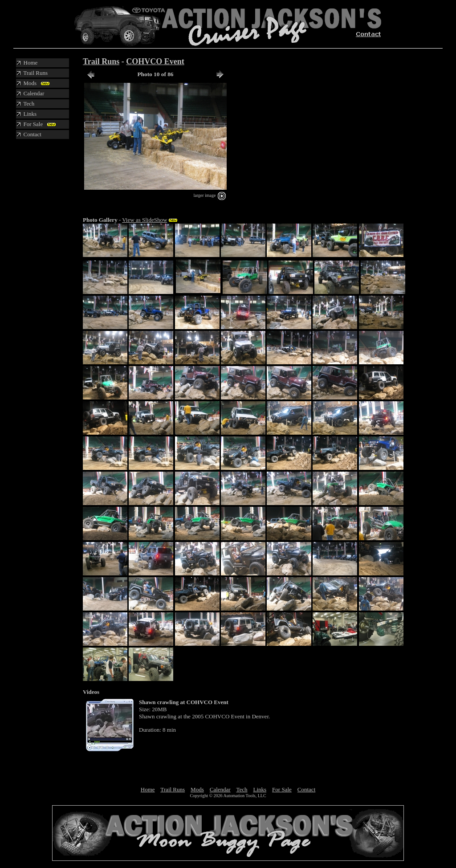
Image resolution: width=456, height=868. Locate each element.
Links (260, 789)
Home (148, 789)
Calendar (220, 789)
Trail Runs (101, 61)
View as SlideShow (145, 220)
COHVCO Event (155, 61)
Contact (306, 789)
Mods (197, 789)
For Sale (282, 789)
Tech (242, 789)
